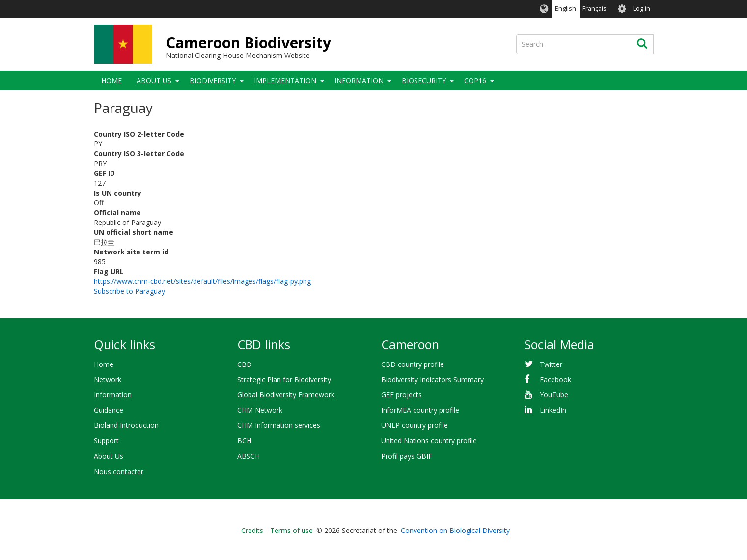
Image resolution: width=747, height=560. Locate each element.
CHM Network (260, 410)
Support (106, 440)
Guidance (109, 410)
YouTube (554, 395)
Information (359, 80)
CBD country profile (413, 364)
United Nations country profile (429, 440)
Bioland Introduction (126, 425)
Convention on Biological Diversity (455, 530)
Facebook (555, 379)
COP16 (475, 80)
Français (595, 9)
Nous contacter (119, 471)
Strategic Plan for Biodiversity (284, 379)
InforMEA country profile (420, 410)
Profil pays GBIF (407, 456)
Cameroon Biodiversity (249, 42)
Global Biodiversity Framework (286, 395)
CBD (245, 364)
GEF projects (401, 395)
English (566, 9)
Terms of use (291, 530)
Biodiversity (213, 80)
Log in (642, 9)
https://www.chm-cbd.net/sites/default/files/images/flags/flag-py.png (202, 281)
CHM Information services (279, 425)
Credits (252, 530)
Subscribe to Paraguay (129, 291)
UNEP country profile (415, 425)
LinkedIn (553, 410)
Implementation (285, 80)
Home (111, 80)
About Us (154, 80)
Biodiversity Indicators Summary (432, 379)
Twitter (551, 364)
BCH (244, 440)
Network (108, 379)
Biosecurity (424, 80)
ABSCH (249, 456)
